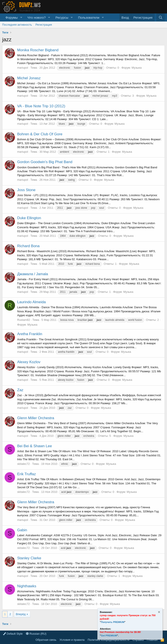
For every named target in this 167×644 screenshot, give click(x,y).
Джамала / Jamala (33, 274)
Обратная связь (46, 640)
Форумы (12, 17)
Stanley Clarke (29, 558)
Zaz (20, 390)
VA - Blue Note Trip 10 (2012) (41, 106)
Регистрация (44, 25)
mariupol (23, 68)
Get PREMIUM (109, 636)
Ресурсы (62, 17)
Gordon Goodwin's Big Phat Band (45, 162)
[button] (21, 17)
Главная (152, 640)
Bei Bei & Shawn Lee (35, 446)
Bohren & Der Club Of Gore (40, 134)
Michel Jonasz (29, 78)
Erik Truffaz (27, 474)
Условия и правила (72, 640)
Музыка (137, 68)
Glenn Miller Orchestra (36, 418)
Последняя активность (17, 25)
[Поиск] (161, 17)
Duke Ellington (29, 218)
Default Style (13, 634)
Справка (138, 640)
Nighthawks (27, 586)
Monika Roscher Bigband (38, 50)
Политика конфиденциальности (109, 640)
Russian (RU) (36, 634)
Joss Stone (26, 190)
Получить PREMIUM (113, 622)
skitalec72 (23, 464)
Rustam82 (24, 320)
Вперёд (21, 614)
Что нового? (37, 17)
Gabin (22, 530)
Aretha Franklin (30, 334)
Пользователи (89, 17)
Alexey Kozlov (29, 362)
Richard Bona (28, 246)
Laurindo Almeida (31, 302)
